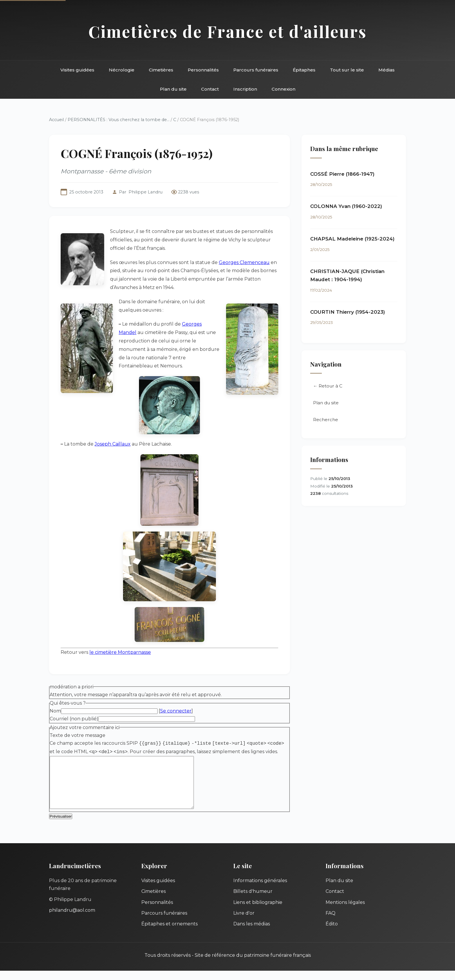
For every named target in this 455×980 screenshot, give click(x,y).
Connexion (284, 89)
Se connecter (176, 711)
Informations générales (260, 890)
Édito (332, 933)
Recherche (326, 420)
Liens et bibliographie (258, 912)
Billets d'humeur (253, 901)
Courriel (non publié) (74, 719)
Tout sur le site (347, 70)
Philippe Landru (146, 192)
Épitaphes (304, 70)
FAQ (331, 922)
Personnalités (203, 70)
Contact (210, 89)
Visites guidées (77, 70)
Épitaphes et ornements (169, 933)
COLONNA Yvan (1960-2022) (346, 207)
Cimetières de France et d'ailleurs (228, 31)
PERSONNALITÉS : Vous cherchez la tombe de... (119, 120)
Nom (55, 711)
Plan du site (173, 89)
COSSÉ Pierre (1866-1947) (342, 174)
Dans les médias (252, 933)
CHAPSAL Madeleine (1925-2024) (352, 239)
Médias (387, 70)
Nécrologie (122, 70)
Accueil (56, 120)
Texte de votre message (77, 735)
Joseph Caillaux (113, 444)
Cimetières (161, 70)
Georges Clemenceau (244, 262)
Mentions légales (345, 912)
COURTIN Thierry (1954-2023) (348, 312)
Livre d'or (244, 922)
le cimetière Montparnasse (120, 652)
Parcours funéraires (256, 70)
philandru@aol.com (72, 919)
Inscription (245, 89)
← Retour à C (328, 386)
